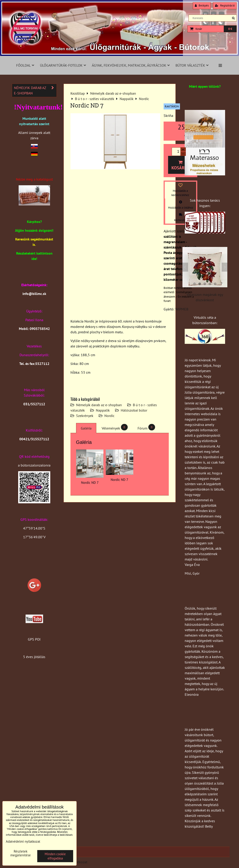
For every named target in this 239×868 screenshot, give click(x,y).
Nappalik (103, 410)
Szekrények (85, 416)
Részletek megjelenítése (21, 853)
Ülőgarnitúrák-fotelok (63, 65)
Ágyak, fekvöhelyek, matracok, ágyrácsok (131, 65)
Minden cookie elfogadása (55, 856)
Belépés (202, 5)
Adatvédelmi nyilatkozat (23, 841)
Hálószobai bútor (134, 410)
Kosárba (180, 165)
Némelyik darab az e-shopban (99, 405)
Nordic (109, 416)
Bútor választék (192, 65)
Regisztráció (225, 5)
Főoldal (25, 65)
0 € (230, 29)
